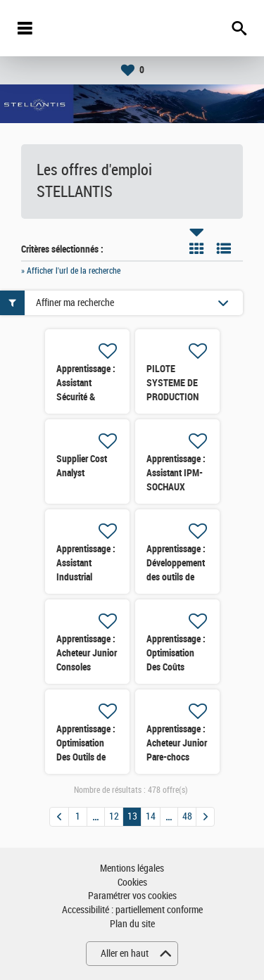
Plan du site (132, 924)
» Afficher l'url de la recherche (71, 271)
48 (187, 816)
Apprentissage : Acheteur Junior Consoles (87, 653)
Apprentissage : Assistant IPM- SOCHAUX (176, 473)
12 (114, 816)
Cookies (132, 883)
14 (151, 816)
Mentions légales (132, 868)
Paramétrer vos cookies (132, 896)
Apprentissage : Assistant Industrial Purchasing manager (86, 577)
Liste (224, 248)
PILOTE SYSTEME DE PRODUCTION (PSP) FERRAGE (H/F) (177, 397)
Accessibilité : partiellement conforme (132, 910)
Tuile (196, 248)
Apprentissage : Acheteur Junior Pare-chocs (177, 743)
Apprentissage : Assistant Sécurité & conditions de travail (86, 397)
